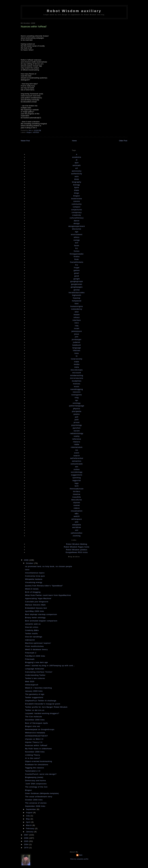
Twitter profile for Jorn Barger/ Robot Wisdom (46, 707)
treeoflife (77, 497)
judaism (77, 342)
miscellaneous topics (35, 573)
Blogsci (29, 790)
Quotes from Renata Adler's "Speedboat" (44, 586)
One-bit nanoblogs (34, 637)
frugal (77, 268)
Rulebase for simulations (37, 765)
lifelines (77, 350)
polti (77, 420)
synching (77, 478)
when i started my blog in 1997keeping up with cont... (50, 666)
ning (77, 398)
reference (77, 439)
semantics (77, 461)
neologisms (77, 395)
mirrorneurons (77, 378)
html (77, 304)
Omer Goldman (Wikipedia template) (42, 793)
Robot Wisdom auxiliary (74, 11)
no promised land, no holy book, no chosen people (49, 566)
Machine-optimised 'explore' (38, 643)
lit (77, 356)
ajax (77, 163)
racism (77, 431)
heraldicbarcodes (77, 293)
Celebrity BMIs (32, 630)
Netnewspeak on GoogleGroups (40, 729)
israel (77, 328)
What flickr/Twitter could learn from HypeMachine (48, 595)
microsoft (77, 373)
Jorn (81, 855)
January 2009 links (34, 691)
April (29, 822)
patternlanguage (77, 406)
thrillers (77, 491)
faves (77, 246)
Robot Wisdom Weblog (77, 544)
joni (77, 337)
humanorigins (77, 306)
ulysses (77, 503)
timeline (77, 494)
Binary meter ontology (35, 618)
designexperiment (77, 226)
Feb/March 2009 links (35, 656)
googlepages (77, 287)
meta (77, 367)
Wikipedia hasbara (34, 579)
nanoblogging (77, 389)
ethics (77, 237)
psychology (77, 425)
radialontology (77, 433)
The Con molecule (34, 717)
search (77, 456)
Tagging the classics (35, 768)
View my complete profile (79, 859)
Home (74, 141)
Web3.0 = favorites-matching (38, 688)
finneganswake (77, 254)
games (77, 270)
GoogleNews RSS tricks (77, 552)
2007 (27, 835)
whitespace (77, 519)
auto (77, 176)
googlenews (77, 284)
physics (77, 409)
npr (77, 400)
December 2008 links (35, 720)
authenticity (77, 174)
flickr (77, 259)
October (30, 563)
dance (77, 221)
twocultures (77, 500)
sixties (77, 469)
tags (77, 483)
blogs (77, 193)
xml (77, 530)
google (77, 279)
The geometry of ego (35, 694)
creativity (77, 215)
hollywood (77, 301)
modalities (77, 381)
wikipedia (77, 525)
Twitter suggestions (34, 697)
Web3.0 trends (32, 589)
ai (77, 160)
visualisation (77, 511)
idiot (77, 312)
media (77, 364)
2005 (27, 841)
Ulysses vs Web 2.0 (34, 739)
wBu (77, 514)
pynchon (77, 428)
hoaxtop (77, 298)
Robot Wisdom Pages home (77, 547)
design (77, 223)
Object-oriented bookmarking (39, 761)
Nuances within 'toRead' (36, 745)
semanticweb (77, 464)
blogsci (29, 132)
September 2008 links (35, 806)
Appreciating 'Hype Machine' (38, 598)
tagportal (77, 480)
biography (77, 182)
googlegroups (77, 281)
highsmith (77, 295)
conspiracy (77, 212)
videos (77, 508)
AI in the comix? (33, 758)
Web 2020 (30, 681)
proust (77, 422)
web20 (77, 516)
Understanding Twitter (35, 675)
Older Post (123, 141)
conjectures (77, 210)
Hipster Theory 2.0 (34, 742)
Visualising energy (34, 582)
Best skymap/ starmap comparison (41, 614)
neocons (77, 392)
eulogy (77, 240)
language (77, 348)
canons (77, 201)
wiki (77, 522)
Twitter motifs (31, 634)
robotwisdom (77, 447)
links (77, 353)
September (31, 809)
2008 (27, 560)
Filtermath (30, 659)
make (77, 362)
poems (77, 414)
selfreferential (77, 458)
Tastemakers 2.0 (33, 771)
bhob (77, 179)
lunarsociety (77, 359)
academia (77, 157)
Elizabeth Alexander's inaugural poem (43, 704)
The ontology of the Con (36, 787)
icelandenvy (77, 309)
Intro (27, 570)
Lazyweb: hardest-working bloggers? (42, 713)
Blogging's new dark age (37, 662)
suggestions (77, 475)
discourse (77, 229)
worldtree (77, 527)
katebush (77, 345)
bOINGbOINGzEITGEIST (37, 736)
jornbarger (77, 339)
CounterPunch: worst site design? (41, 774)
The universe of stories (36, 803)
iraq (77, 326)
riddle (77, 444)
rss (77, 450)
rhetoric (77, 442)
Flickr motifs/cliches (34, 646)
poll (77, 417)
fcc (77, 248)
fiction (77, 251)
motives (77, 384)
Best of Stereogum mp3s (37, 723)
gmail (77, 273)
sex (77, 467)
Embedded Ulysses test (36, 608)
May (28, 819)
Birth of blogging (33, 592)
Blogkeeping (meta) (34, 777)
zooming (77, 536)
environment (77, 234)
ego (77, 232)
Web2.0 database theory (36, 649)
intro (77, 323)
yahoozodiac (77, 533)
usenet (77, 505)
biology (77, 185)
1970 (27, 848)
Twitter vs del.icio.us (35, 710)
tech (77, 486)
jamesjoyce (77, 331)
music (77, 386)
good (77, 276)
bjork (77, 187)
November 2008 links (35, 752)
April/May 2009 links (35, 611)
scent (77, 453)
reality (77, 436)
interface (36, 132)
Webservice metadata (35, 733)
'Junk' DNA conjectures (36, 784)
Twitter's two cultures (35, 678)
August (30, 813)
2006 (27, 838)
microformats (77, 370)
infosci (77, 317)
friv (77, 265)
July (28, 816)
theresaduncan (77, 489)
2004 (27, 844)
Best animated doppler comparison (41, 621)
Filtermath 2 (31, 653)
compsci (77, 207)
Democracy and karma (35, 780)
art (77, 168)
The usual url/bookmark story (39, 797)
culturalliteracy (77, 218)
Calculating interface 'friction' (39, 672)
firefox (77, 257)
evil (77, 243)
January (30, 832)
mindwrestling (77, 375)
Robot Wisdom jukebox (77, 550)
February (31, 828)
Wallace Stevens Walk (35, 605)
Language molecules (35, 669)
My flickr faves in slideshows (38, 749)
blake (77, 190)
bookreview (77, 199)
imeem (77, 315)
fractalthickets (77, 262)
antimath (77, 165)
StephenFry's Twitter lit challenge (41, 701)
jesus (77, 334)
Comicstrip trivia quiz (35, 576)
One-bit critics (32, 627)
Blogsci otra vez (33, 726)
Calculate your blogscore (37, 602)
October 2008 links (34, 800)
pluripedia (77, 411)
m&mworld (30, 640)
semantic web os (33, 624)
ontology (77, 403)
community (77, 204)
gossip (77, 290)
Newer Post (25, 141)
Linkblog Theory (33, 755)
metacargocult (32, 685)
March (29, 825)
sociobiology (77, 472)
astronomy (77, 171)
